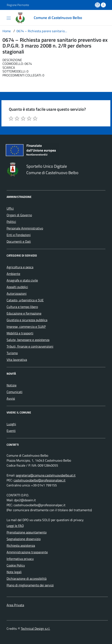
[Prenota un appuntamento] (98, 5)
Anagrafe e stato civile (22, 280)
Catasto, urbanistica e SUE (25, 300)
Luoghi (11, 424)
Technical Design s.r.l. (35, 629)
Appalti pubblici (17, 287)
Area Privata (15, 605)
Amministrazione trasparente (27, 552)
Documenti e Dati (19, 241)
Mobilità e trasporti (20, 333)
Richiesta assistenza (21, 545)
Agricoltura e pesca (20, 267)
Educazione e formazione (24, 313)
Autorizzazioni (17, 293)
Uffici (10, 208)
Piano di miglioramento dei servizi (30, 585)
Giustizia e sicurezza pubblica (27, 320)
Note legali (14, 572)
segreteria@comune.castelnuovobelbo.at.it (46, 475)
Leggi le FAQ (15, 526)
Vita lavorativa (17, 360)
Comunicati (15, 392)
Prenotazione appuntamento (27, 532)
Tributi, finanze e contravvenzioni (30, 346)
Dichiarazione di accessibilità (27, 579)
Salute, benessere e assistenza (28, 340)
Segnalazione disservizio (24, 539)
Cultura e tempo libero (22, 307)
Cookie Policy (16, 565)
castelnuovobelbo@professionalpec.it (40, 480)
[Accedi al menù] (4, 17)
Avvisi (11, 398)
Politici (11, 222)
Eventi (11, 431)
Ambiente (13, 274)
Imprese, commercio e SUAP (26, 327)
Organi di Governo (19, 215)
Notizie (12, 385)
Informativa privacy (20, 559)
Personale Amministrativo (25, 228)
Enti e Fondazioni (19, 235)
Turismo (12, 353)
